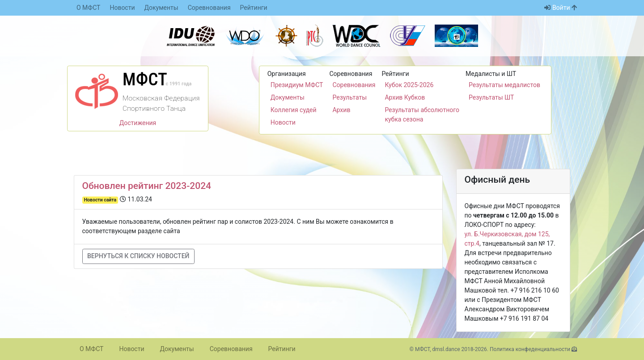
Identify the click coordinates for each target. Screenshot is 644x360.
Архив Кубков (405, 97)
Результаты (350, 97)
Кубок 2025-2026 (409, 85)
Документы (161, 8)
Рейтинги (254, 8)
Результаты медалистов (504, 85)
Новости (122, 8)
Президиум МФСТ (297, 85)
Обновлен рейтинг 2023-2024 (147, 186)
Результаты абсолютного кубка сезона (422, 115)
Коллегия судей (294, 110)
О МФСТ (88, 8)
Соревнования (209, 8)
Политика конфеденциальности (530, 349)
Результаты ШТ (491, 97)
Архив (341, 110)
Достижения (138, 123)
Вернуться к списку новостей (138, 256)
